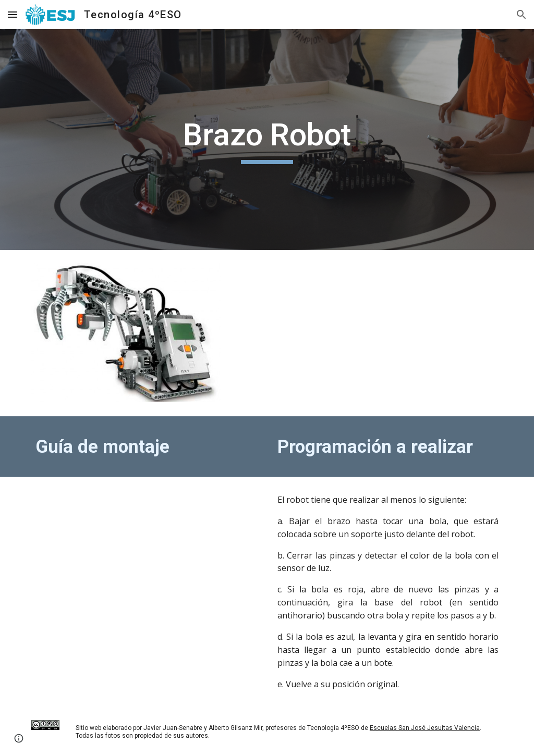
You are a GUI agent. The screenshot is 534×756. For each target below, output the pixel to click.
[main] (267, 140)
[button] (13, 14)
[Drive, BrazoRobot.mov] (388, 333)
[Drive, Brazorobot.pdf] (146, 565)
